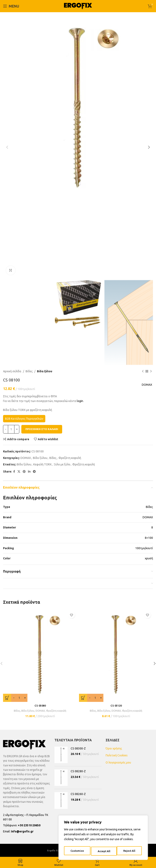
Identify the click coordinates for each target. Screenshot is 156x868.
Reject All (103, 851)
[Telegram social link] (34, 472)
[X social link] (19, 472)
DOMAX (146, 385)
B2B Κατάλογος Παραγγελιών (24, 419)
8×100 (149, 538)
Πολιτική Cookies (117, 755)
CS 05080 (40, 706)
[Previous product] (143, 371)
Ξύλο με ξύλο (62, 465)
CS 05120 (116, 706)
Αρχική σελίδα (12, 371)
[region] (103, 839)
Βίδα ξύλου (45, 371)
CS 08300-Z (78, 748)
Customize (77, 851)
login (80, 401)
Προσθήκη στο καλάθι (42, 429)
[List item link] (27, 825)
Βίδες (29, 371)
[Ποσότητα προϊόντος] (11, 429)
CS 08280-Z (78, 771)
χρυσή (149, 558)
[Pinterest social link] (24, 472)
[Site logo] (78, 6)
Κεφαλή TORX (42, 465)
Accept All (130, 851)
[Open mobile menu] (11, 6)
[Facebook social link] (14, 472)
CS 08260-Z (78, 794)
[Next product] (151, 371)
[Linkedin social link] (29, 472)
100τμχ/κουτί (144, 548)
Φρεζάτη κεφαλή (70, 458)
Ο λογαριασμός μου (118, 762)
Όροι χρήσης (114, 748)
